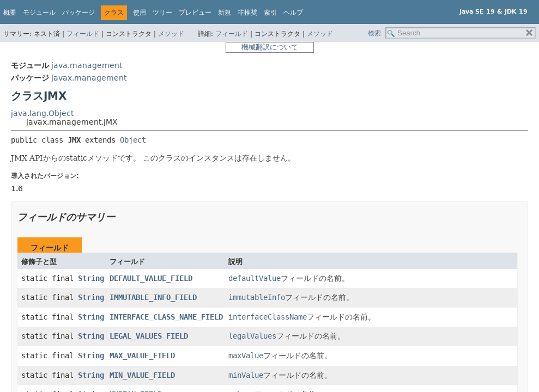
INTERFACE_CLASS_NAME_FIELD (166, 317)
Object (133, 140)
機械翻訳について (270, 47)
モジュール (39, 13)
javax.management (89, 78)
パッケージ (78, 13)
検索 (374, 33)
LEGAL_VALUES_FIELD (149, 336)
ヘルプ (293, 13)
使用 (140, 13)
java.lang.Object (42, 113)
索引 (270, 13)
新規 (225, 13)
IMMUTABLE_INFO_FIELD (153, 297)
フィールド (83, 34)
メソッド (171, 34)
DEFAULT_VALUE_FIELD (151, 278)
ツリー (162, 13)
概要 (10, 13)
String (91, 278)
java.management (87, 65)
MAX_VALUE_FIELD (142, 356)
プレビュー (195, 13)
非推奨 (247, 13)
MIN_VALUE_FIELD (142, 375)
